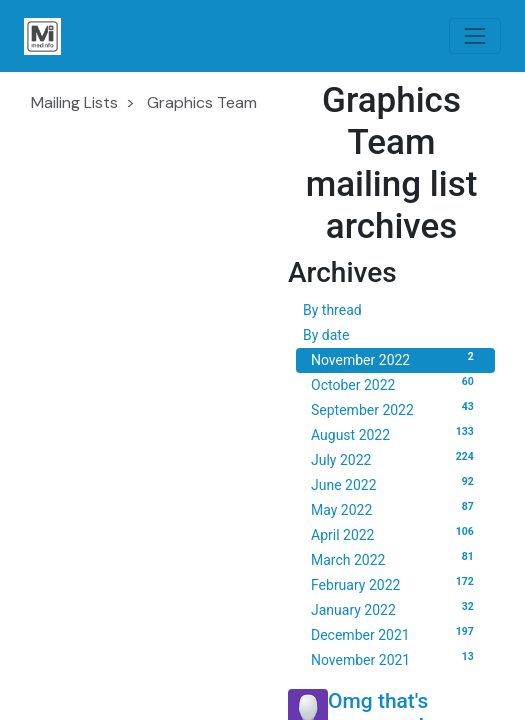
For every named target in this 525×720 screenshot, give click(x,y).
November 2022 (395, 359)
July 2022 (395, 459)
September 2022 (395, 409)
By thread (332, 310)
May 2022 (395, 509)
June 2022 (395, 484)
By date (326, 335)
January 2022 (395, 609)
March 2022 (395, 559)
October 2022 (395, 384)
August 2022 (395, 434)
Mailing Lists (74, 102)
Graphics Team (202, 102)
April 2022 (395, 534)
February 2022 (395, 584)
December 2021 (395, 634)
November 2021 (395, 659)
